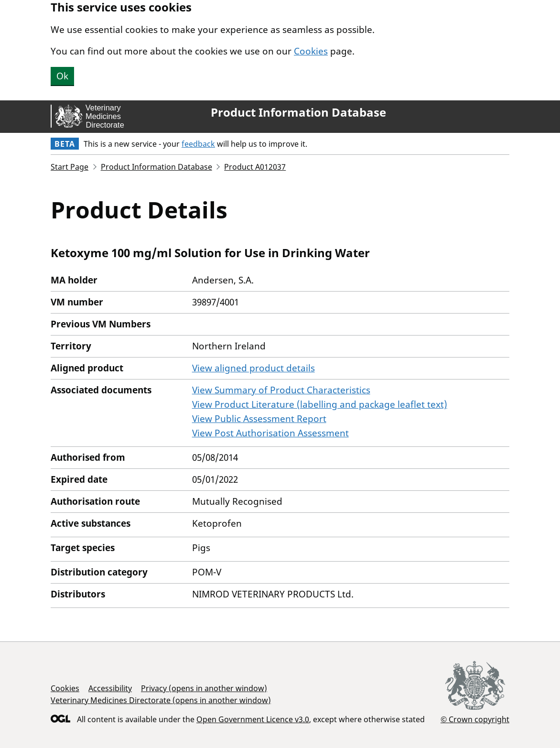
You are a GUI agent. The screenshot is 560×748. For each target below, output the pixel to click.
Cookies (311, 51)
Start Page (70, 167)
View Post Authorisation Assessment (270, 433)
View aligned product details (253, 368)
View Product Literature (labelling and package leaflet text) (320, 404)
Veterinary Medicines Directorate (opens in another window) (161, 700)
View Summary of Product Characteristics (281, 390)
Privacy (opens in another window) (204, 688)
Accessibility (110, 688)
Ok (62, 76)
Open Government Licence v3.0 (253, 719)
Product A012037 (255, 167)
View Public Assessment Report (259, 419)
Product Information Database (298, 112)
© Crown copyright (475, 719)
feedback (198, 144)
